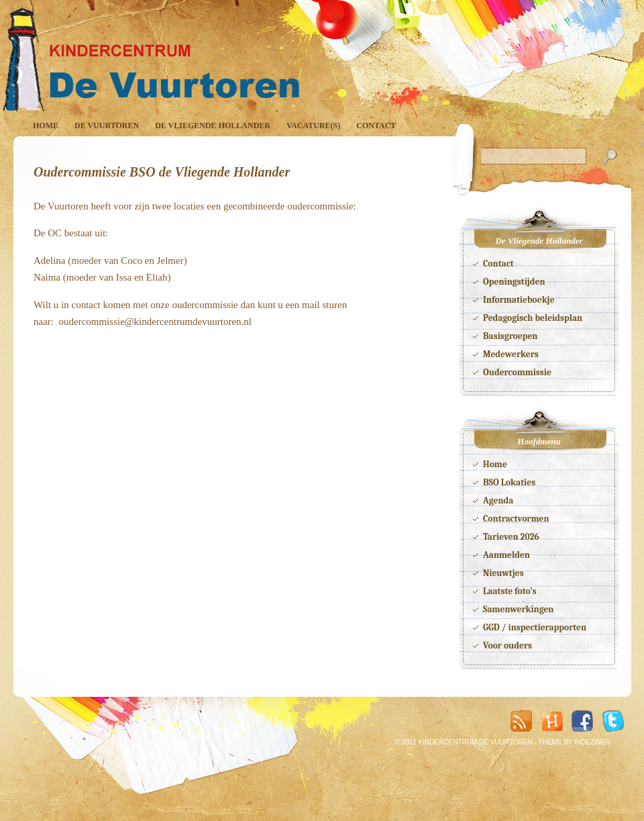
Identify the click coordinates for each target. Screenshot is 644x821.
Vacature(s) (313, 126)
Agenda (498, 500)
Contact (376, 126)
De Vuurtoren (107, 126)
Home (46, 126)
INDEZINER (592, 742)
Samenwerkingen (519, 609)
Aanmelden (506, 555)
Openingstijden (514, 282)
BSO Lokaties (509, 482)
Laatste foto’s (510, 591)
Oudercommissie (517, 372)
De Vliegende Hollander (213, 126)
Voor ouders (507, 645)
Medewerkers (511, 354)
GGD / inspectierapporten (535, 627)
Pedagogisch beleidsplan (533, 318)
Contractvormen (516, 519)
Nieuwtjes (503, 573)
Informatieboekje (519, 300)
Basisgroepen (510, 336)
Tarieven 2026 (511, 537)
